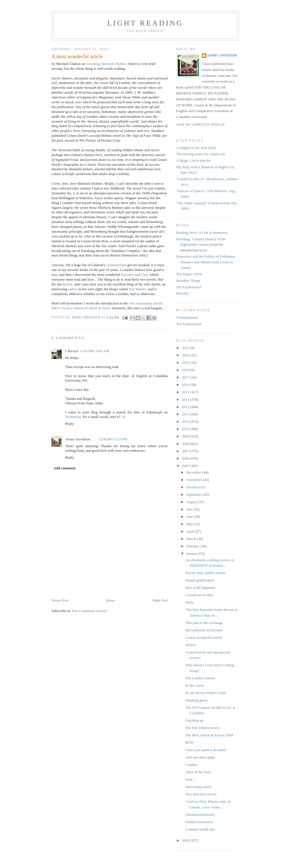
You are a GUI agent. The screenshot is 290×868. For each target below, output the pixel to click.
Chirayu (72, 351)
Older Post (160, 600)
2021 (186, 348)
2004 (186, 840)
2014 (186, 399)
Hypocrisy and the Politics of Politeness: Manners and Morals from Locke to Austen (206, 262)
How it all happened (200, 588)
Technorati (73, 417)
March (192, 539)
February (193, 546)
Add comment (65, 468)
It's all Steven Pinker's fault (205, 693)
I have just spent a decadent (205, 750)
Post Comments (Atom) (89, 611)
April (191, 531)
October (193, 487)
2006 (186, 458)
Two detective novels (201, 794)
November (195, 480)
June (190, 517)
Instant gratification (200, 580)
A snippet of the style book (196, 148)
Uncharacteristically (200, 815)
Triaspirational (187, 317)
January (193, 553)
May (190, 524)
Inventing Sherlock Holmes (106, 64)
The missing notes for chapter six (201, 154)
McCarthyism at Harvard (204, 630)
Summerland (117, 265)
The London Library (200, 678)
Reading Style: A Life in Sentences (202, 233)
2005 (186, 466)
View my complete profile (201, 125)
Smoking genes (197, 700)
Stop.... (190, 779)
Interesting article (198, 787)
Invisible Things (188, 280)
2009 (186, 436)
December (194, 472)
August (192, 502)
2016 (186, 385)
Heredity (183, 293)
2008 (186, 444)
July (190, 509)
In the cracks (195, 685)
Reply (70, 424)
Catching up (194, 720)
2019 (186, 362)
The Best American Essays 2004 (209, 735)
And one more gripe (200, 757)
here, (70, 284)
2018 (186, 370)
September (195, 494)
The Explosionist (189, 287)
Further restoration (199, 822)
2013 (186, 407)
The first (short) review (202, 728)
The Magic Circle (189, 274)
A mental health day (200, 829)
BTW (189, 742)
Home (110, 600)
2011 (186, 422)
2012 (186, 414)
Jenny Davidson (78, 439)
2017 (186, 377)
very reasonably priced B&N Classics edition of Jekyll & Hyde (107, 306)
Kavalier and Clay (135, 275)
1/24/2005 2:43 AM (94, 351)
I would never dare (199, 595)
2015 (186, 392)
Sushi (189, 602)
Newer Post (60, 600)
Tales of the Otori (198, 772)
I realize (191, 765)
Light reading (145, 23)
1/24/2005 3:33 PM (113, 439)
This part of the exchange (204, 623)
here (202, 250)
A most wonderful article (204, 637)
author (73, 289)
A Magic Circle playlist (193, 160)
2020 (186, 355)
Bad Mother (137, 289)
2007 (186, 451)
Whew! (191, 645)
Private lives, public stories (205, 573)
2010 (186, 429)
